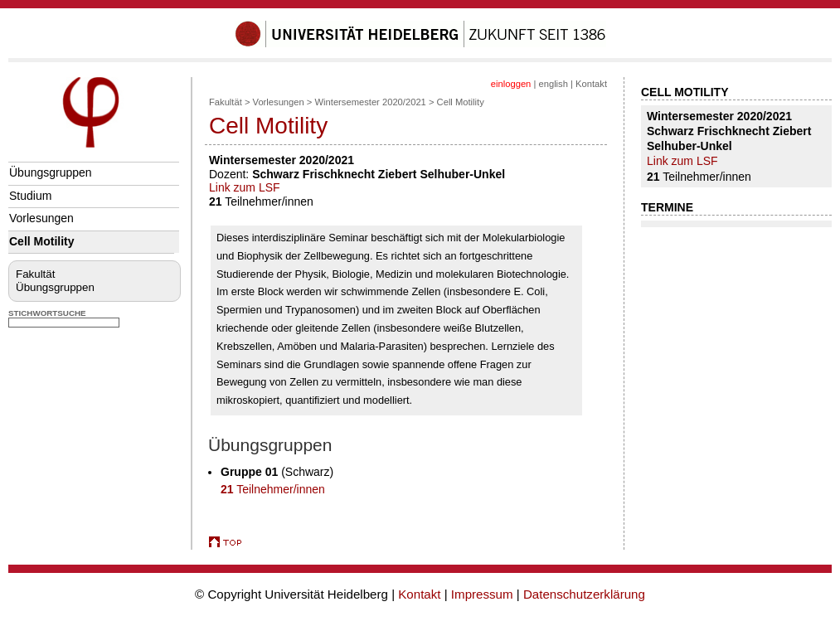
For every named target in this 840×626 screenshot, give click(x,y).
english (553, 84)
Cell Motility (42, 241)
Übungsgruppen (51, 172)
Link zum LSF (245, 187)
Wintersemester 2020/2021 (371, 102)
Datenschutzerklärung (584, 594)
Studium (30, 196)
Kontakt (591, 84)
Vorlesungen (41, 218)
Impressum (482, 594)
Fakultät (35, 274)
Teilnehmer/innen (273, 489)
